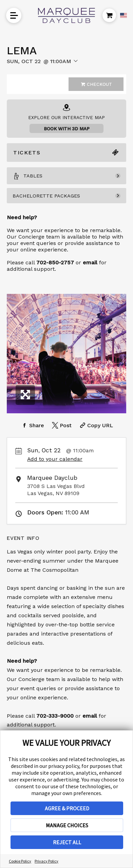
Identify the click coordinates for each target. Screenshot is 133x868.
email (90, 716)
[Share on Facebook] (32, 425)
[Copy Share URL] (96, 425)
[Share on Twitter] (61, 425)
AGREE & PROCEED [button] (67, 808)
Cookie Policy (20, 861)
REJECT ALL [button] (67, 842)
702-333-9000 (55, 716)
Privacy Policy (46, 861)
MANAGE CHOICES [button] (67, 825)
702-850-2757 (55, 262)
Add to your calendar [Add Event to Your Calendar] (55, 459)
